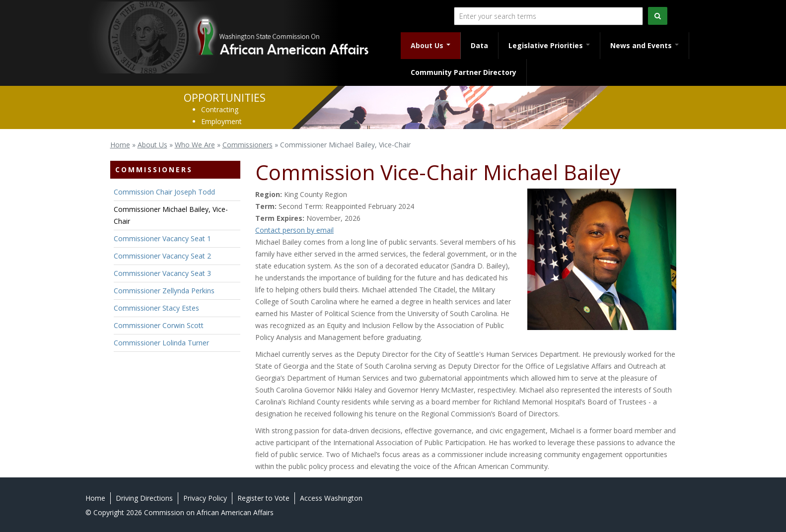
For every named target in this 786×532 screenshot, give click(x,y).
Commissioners (248, 145)
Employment (221, 121)
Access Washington (331, 498)
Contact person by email (294, 230)
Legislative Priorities (549, 45)
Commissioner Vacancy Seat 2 (162, 256)
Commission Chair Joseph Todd (164, 192)
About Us (430, 45)
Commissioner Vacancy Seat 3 (162, 273)
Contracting (220, 109)
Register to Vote (263, 498)
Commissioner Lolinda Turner (161, 343)
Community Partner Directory (464, 72)
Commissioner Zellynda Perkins (164, 291)
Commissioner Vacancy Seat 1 (162, 238)
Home (120, 145)
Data (479, 45)
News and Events (644, 45)
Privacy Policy (205, 498)
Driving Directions (144, 498)
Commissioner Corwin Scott (159, 325)
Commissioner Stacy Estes (156, 308)
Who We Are (195, 145)
